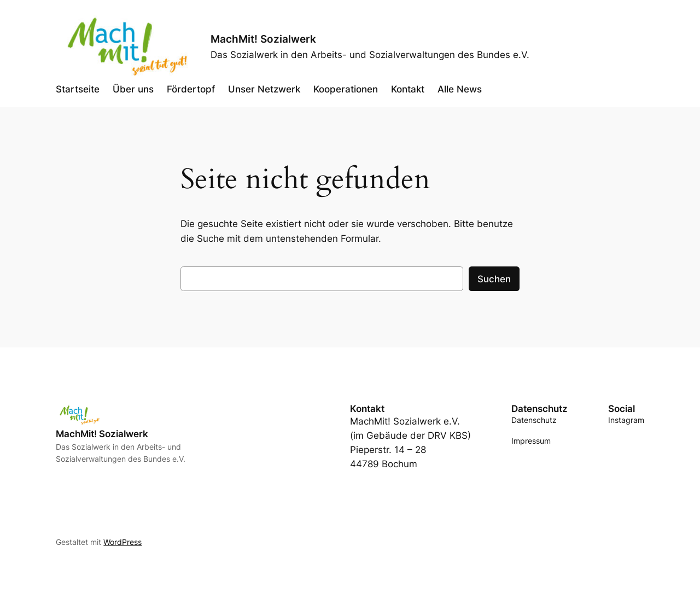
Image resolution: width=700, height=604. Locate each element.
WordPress (122, 542)
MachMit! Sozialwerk (263, 39)
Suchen (494, 279)
